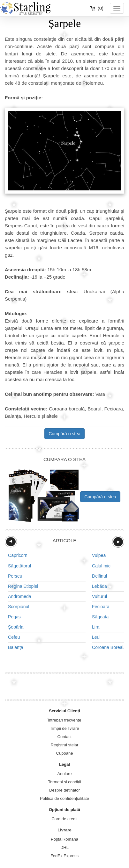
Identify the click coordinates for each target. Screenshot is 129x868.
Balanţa (16, 647)
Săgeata (100, 617)
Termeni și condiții (64, 782)
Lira (96, 627)
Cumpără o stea (64, 434)
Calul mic (101, 566)
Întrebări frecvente (65, 720)
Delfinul (99, 576)
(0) (101, 8)
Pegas (14, 617)
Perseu (15, 576)
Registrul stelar (65, 745)
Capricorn (18, 555)
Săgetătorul (19, 566)
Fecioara (101, 607)
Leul (96, 637)
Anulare (65, 774)
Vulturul (99, 596)
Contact (65, 737)
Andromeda (20, 596)
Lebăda (99, 586)
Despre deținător (64, 790)
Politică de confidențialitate (64, 798)
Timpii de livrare (64, 728)
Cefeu (14, 637)
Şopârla (16, 627)
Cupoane (65, 753)
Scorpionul (19, 607)
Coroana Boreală (109, 647)
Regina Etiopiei (23, 586)
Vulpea (99, 555)
